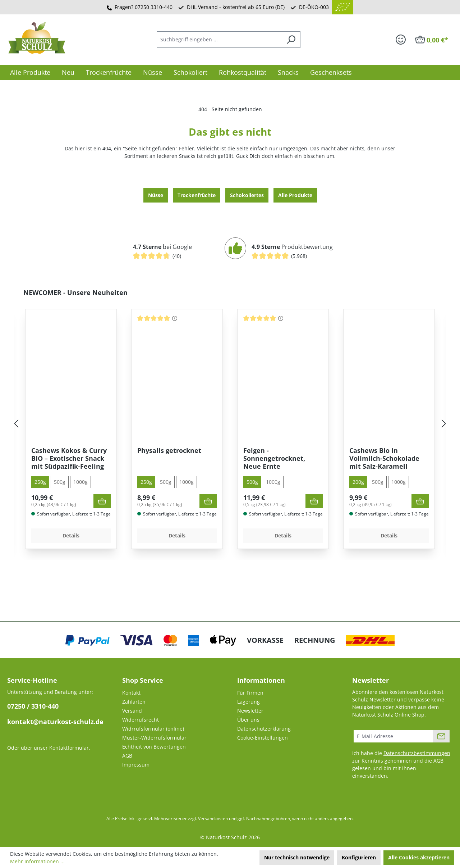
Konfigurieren (359, 857)
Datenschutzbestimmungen (417, 753)
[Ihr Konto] (401, 40)
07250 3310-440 (154, 7)
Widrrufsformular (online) (153, 729)
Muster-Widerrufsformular (154, 738)
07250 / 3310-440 (33, 706)
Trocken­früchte (197, 195)
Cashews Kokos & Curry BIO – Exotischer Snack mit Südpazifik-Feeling (175, 458)
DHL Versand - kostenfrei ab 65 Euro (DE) (236, 7)
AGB (127, 756)
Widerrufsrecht (141, 720)
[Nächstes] (444, 424)
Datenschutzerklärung (264, 729)
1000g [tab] (80, 482)
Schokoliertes (247, 195)
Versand (132, 711)
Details (71, 535)
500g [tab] (60, 482)
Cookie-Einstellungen (263, 738)
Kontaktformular (69, 748)
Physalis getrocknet (275, 451)
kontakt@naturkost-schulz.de (55, 722)
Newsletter (250, 711)
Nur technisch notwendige (297, 857)
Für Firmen (250, 693)
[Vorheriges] (16, 424)
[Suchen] (291, 40)
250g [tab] (146, 482)
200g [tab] (40, 482)
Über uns (248, 720)
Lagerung (249, 702)
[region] (230, 424)
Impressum (136, 765)
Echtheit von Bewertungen (154, 747)
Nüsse (156, 195)
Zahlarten (134, 702)
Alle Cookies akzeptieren (419, 857)
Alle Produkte (295, 195)
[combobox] (219, 40)
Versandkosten (213, 819)
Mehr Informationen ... (37, 861)
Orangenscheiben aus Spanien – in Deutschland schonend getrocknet (68, 458)
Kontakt (131, 693)
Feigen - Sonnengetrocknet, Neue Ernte (380, 458)
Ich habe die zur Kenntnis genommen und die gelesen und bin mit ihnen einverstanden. (401, 764)
